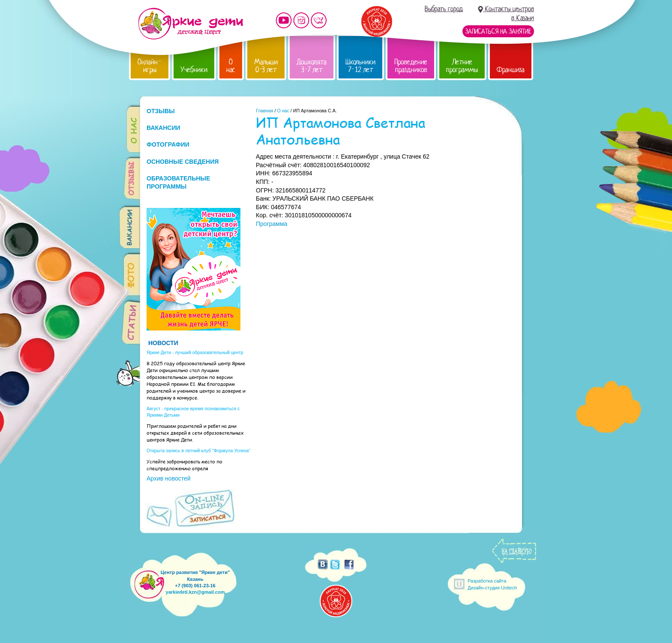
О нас (231, 66)
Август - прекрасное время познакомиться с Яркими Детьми (193, 412)
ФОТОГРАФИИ (168, 144)
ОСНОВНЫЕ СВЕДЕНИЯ (183, 162)
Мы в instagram (301, 20)
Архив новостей (169, 478)
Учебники (194, 70)
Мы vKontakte (319, 20)
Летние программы (462, 66)
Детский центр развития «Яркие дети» (190, 24)
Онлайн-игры (150, 66)
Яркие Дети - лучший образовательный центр (195, 352)
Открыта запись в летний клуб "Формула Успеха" (198, 451)
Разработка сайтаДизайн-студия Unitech (492, 584)
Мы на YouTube (284, 20)
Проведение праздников (411, 66)
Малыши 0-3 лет (266, 66)
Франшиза (511, 70)
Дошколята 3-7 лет (312, 66)
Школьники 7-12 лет (360, 66)
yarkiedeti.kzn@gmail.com (195, 592)
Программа (271, 224)
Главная (265, 111)
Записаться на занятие (498, 31)
